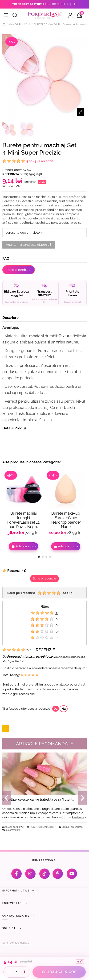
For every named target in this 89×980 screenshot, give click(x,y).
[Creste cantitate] (24, 972)
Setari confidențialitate (16, 943)
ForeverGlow (22, 170)
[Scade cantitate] (9, 972)
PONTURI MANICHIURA (43, 827)
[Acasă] (4, 25)
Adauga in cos (23, 546)
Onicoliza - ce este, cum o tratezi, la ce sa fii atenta (38, 800)
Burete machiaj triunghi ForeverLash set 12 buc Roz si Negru (23, 520)
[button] (39, 557)
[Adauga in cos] (59, 972)
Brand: (7, 170)
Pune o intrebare (19, 270)
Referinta (11, 174)
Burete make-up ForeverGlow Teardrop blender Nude (66, 520)
